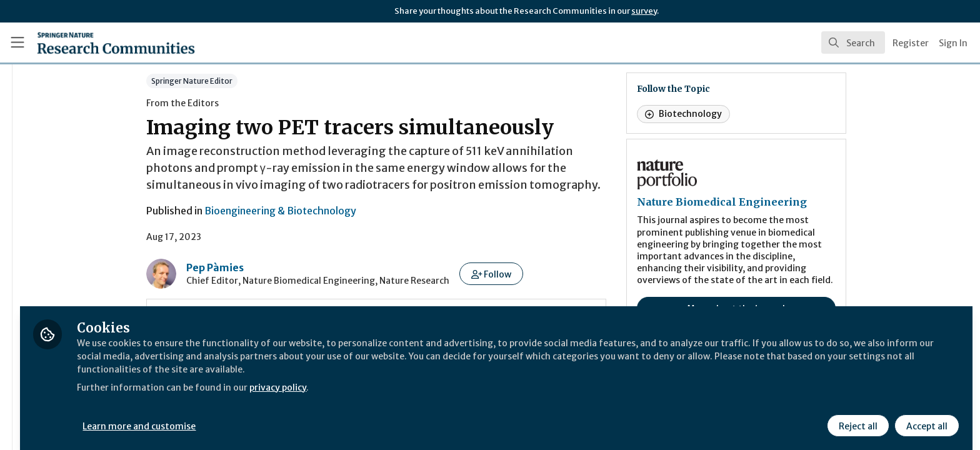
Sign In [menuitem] (953, 43)
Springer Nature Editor (266, 81)
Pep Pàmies (289, 267)
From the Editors (256, 103)
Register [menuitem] (911, 43)
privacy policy (445, 377)
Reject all (856, 417)
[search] (853, 42)
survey (644, 11)
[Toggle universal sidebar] (17, 42)
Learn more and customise (288, 417)
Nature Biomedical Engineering (796, 202)
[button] (565, 274)
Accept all (925, 417)
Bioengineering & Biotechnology (354, 211)
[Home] (101, 42)
